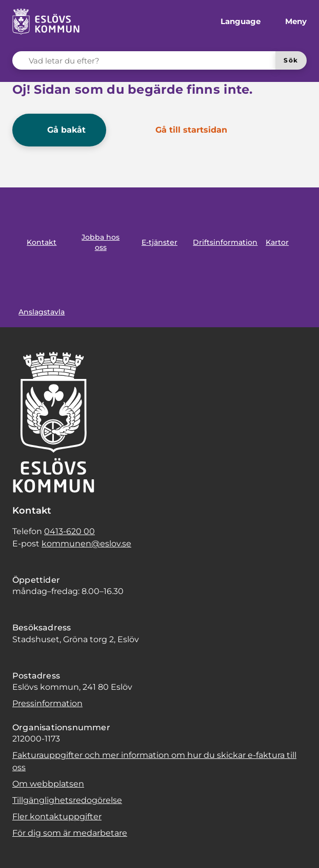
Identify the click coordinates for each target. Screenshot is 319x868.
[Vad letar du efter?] (150, 60)
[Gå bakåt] (59, 130)
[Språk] (232, 22)
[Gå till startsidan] (184, 130)
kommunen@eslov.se (86, 544)
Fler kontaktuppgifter (57, 817)
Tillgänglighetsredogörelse (67, 800)
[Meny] (288, 22)
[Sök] (291, 60)
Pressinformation (47, 703)
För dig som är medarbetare (70, 833)
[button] (21, 848)
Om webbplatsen (48, 784)
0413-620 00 (69, 531)
